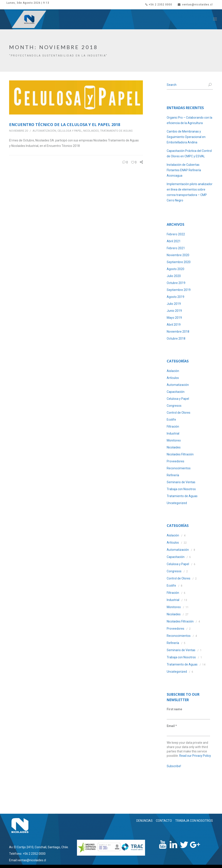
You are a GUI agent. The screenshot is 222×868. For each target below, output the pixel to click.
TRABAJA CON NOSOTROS (194, 821)
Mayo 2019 (174, 318)
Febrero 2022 (176, 234)
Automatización (44, 131)
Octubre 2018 (176, 339)
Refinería (173, 475)
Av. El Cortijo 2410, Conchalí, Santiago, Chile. (39, 847)
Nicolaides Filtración (180, 454)
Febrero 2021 (176, 248)
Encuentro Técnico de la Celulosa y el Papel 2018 (65, 124)
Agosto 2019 (175, 297)
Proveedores (175, 461)
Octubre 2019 (176, 283)
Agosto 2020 (175, 269)
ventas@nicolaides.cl (195, 5)
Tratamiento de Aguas (116, 131)
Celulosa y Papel (70, 131)
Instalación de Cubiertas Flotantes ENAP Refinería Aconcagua (184, 170)
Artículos (173, 378)
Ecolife (171, 420)
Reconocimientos (179, 468)
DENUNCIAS (144, 821)
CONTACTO (164, 821)
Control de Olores (179, 413)
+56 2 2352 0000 (159, 5)
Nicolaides (91, 131)
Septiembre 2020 (179, 262)
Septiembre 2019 (179, 290)
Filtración (173, 427)
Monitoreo (174, 440)
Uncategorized (177, 503)
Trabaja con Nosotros (181, 489)
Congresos (174, 406)
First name (174, 709)
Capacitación (176, 392)
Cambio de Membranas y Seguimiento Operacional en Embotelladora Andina (186, 137)
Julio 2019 (174, 304)
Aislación (173, 371)
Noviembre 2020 (178, 255)
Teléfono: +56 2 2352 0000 (27, 854)
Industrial (173, 433)
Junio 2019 (174, 311)
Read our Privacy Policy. (195, 756)
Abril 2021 (174, 241)
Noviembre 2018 (178, 332)
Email (172, 726)
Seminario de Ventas (181, 482)
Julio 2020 (174, 276)
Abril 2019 (174, 325)
